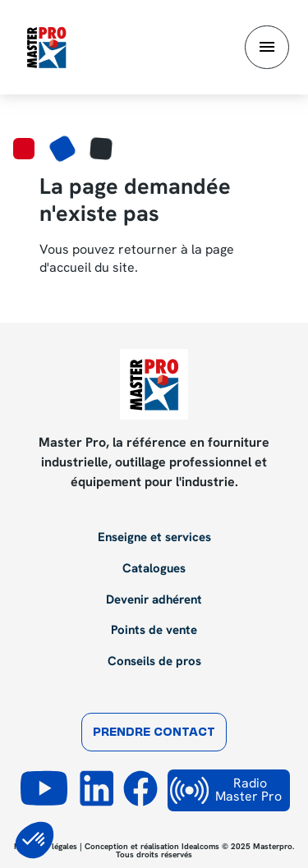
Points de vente (154, 631)
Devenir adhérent (154, 600)
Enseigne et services (154, 538)
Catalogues (154, 569)
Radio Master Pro (226, 790)
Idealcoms (200, 846)
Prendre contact (154, 733)
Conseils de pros (154, 662)
